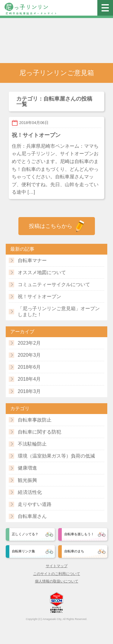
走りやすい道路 (35, 504)
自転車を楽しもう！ (79, 534)
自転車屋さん (32, 516)
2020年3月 (29, 355)
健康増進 (27, 468)
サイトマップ (57, 566)
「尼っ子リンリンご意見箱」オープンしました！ (59, 311)
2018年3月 (29, 391)
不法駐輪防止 (32, 444)
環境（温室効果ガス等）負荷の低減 (56, 456)
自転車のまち (74, 551)
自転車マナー (32, 260)
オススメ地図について (42, 272)
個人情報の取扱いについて (57, 581)
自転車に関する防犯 (39, 432)
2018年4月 (29, 379)
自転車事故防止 (35, 420)
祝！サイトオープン (39, 296)
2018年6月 (29, 367)
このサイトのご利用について (57, 574)
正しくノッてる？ (25, 534)
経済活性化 (30, 492)
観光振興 (27, 480)
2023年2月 (29, 343)
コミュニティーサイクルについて (54, 284)
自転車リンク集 (23, 551)
